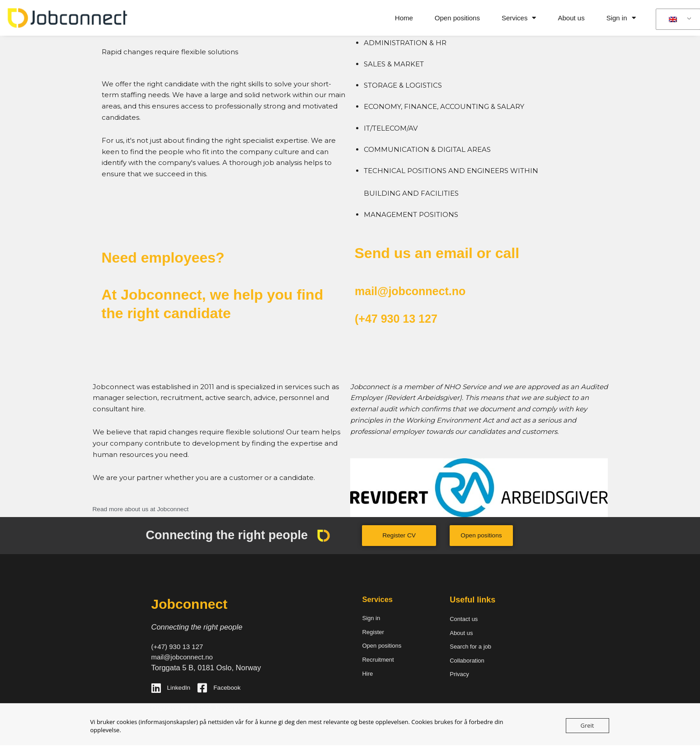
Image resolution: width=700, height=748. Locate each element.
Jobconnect (193, 604)
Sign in (621, 18)
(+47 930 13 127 (408, 318)
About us (571, 18)
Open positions (457, 18)
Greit (587, 725)
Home (404, 18)
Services (519, 18)
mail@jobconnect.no (426, 290)
